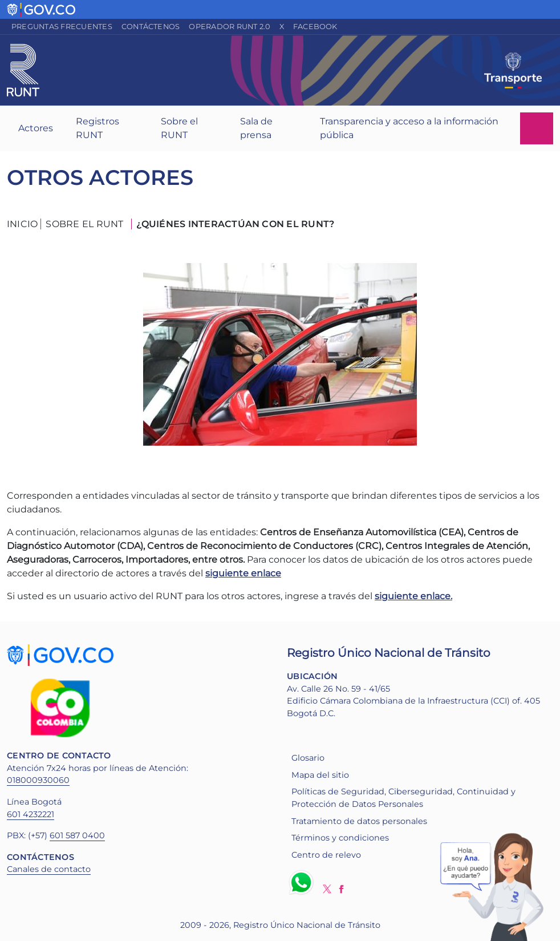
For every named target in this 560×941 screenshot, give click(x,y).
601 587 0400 (77, 835)
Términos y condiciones (340, 838)
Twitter (327, 889)
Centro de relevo (326, 855)
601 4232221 (31, 814)
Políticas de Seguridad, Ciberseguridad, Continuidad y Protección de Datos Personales (403, 798)
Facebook (315, 27)
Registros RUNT (98, 128)
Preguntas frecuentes (62, 27)
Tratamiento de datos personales (359, 821)
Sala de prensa (256, 128)
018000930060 (38, 780)
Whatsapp (303, 882)
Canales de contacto (49, 869)
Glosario (308, 758)
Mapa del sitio (320, 775)
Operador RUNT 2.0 (229, 27)
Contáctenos (151, 27)
